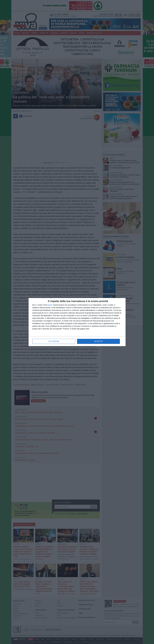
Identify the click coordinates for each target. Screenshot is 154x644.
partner (50, 305)
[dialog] (77, 322)
